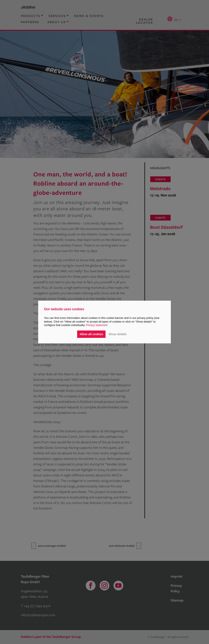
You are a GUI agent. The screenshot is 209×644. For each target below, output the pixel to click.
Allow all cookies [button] (91, 334)
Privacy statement (97, 325)
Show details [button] (118, 334)
